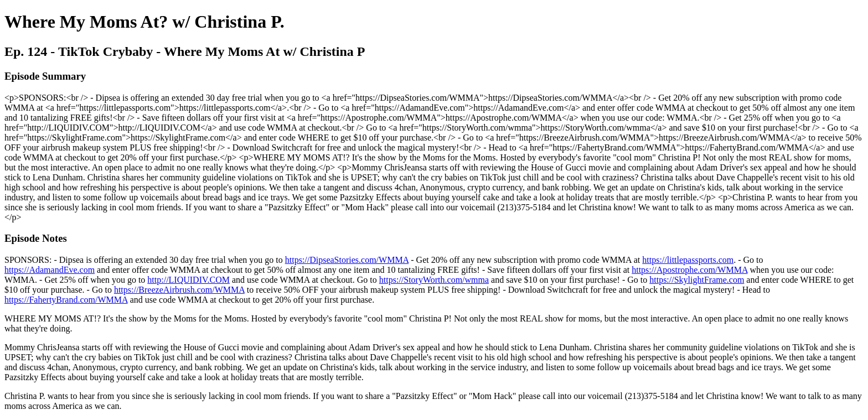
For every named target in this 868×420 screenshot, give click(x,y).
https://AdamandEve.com (50, 270)
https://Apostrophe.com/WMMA (689, 270)
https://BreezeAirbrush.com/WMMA (179, 290)
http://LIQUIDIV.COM (188, 280)
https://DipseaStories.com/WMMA (347, 260)
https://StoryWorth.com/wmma (434, 280)
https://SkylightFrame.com (697, 280)
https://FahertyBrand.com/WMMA (66, 300)
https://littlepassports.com (688, 260)
